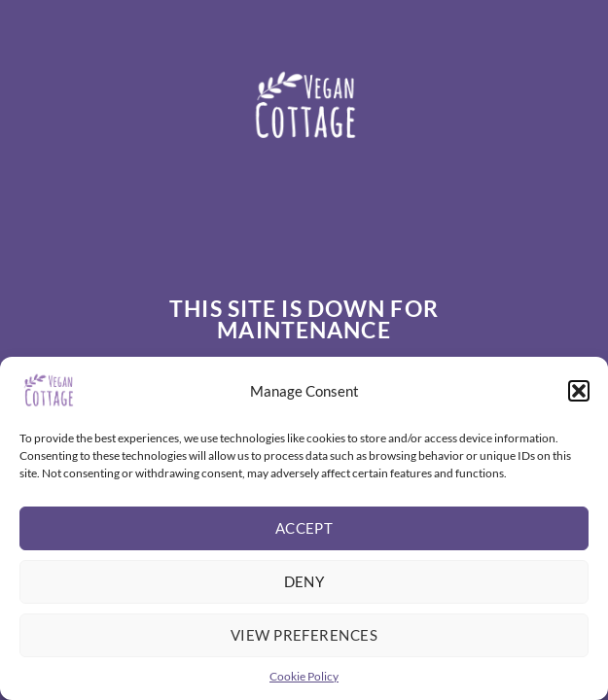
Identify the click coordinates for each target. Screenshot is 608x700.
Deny (304, 581)
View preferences (304, 635)
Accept (304, 528)
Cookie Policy (304, 676)
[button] (579, 391)
